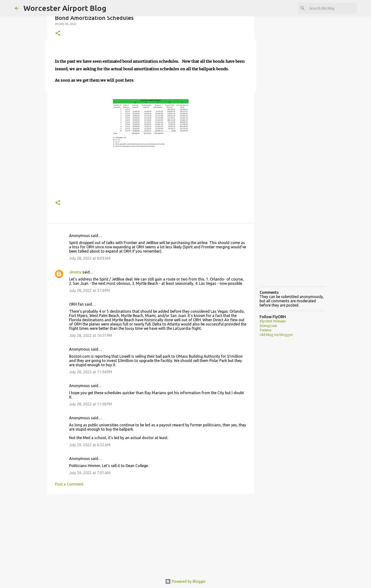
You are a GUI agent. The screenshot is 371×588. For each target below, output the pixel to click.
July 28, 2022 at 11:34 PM (91, 372)
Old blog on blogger (276, 335)
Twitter (266, 330)
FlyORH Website (273, 321)
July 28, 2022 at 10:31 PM (91, 335)
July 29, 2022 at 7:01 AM (90, 473)
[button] (58, 33)
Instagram (268, 326)
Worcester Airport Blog (65, 8)
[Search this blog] (332, 8)
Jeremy (75, 272)
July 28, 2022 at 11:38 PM (91, 404)
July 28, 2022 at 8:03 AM (90, 258)
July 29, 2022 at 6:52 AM (90, 445)
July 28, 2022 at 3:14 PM (90, 290)
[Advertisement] (151, 534)
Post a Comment (69, 484)
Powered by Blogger (185, 581)
